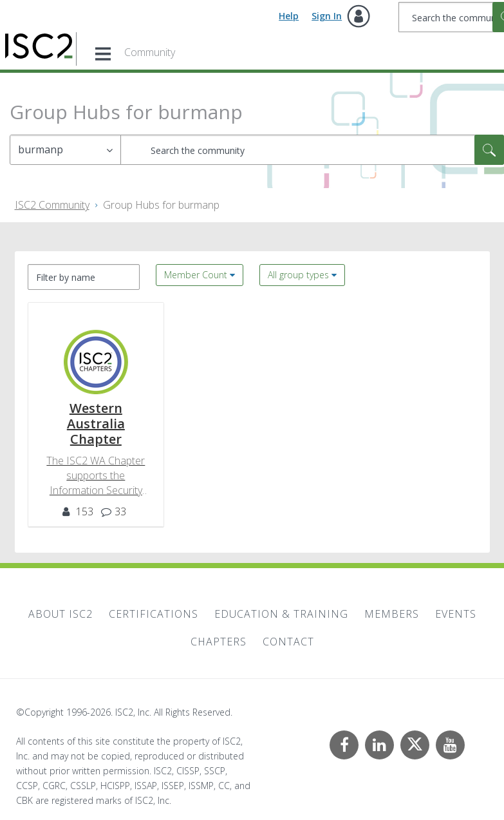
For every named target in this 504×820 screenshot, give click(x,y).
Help (289, 16)
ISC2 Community (52, 205)
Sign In (327, 16)
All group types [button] (298, 275)
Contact (288, 642)
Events (456, 614)
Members (392, 614)
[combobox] (312, 150)
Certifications (154, 614)
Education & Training (281, 614)
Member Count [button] (196, 275)
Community (150, 52)
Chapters (219, 642)
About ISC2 (61, 614)
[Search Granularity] (65, 150)
